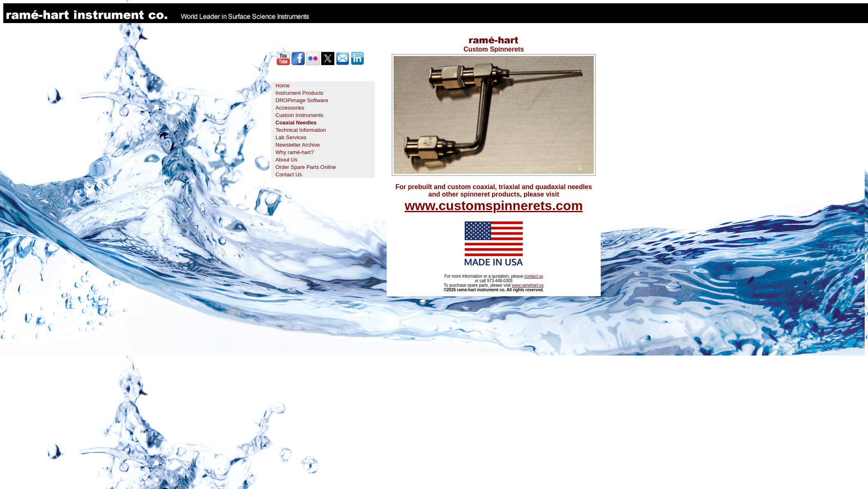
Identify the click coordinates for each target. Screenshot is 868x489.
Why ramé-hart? (295, 152)
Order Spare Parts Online (306, 167)
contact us (534, 276)
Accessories (290, 108)
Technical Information (301, 130)
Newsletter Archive (298, 145)
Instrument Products (299, 93)
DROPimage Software (302, 100)
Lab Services (291, 137)
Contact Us (289, 174)
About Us (286, 160)
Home (283, 85)
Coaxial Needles (296, 123)
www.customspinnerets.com (494, 206)
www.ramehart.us (528, 285)
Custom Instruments (299, 115)
